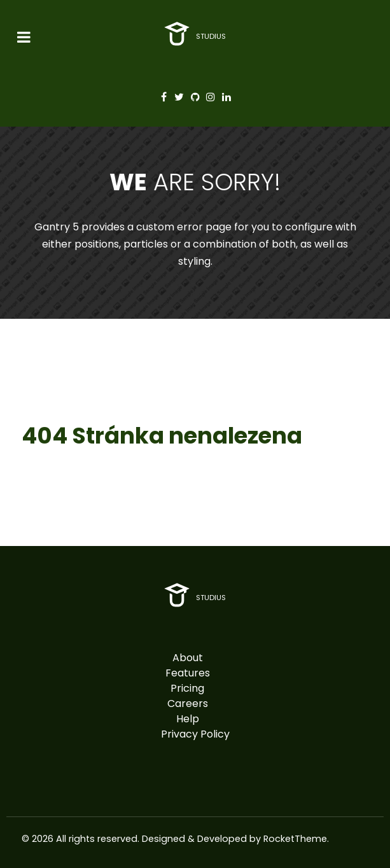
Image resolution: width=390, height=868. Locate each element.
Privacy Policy (195, 734)
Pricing (187, 688)
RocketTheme (295, 839)
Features (188, 673)
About (188, 658)
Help (188, 719)
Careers (188, 703)
